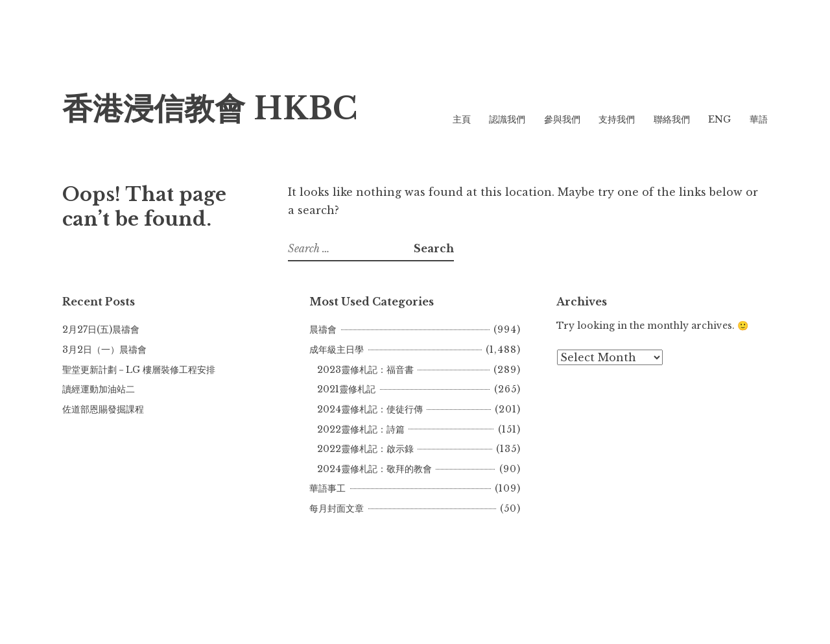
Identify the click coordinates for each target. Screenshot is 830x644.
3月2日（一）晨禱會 (104, 350)
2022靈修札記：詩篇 (361, 429)
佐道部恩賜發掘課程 (103, 409)
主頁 (462, 119)
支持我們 (617, 119)
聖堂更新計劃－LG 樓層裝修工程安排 (139, 370)
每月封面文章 (337, 508)
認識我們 (507, 119)
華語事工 (327, 488)
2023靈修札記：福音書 (365, 370)
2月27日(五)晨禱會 (101, 329)
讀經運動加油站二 (99, 389)
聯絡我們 (672, 119)
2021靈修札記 (346, 389)
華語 (759, 119)
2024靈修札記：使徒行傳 (370, 409)
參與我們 (562, 119)
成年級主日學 (337, 350)
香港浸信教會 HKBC (210, 109)
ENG (719, 119)
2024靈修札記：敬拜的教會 (374, 469)
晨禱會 (323, 329)
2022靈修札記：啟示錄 (365, 449)
